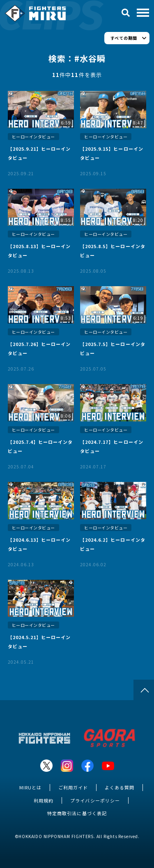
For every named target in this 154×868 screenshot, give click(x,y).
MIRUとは (30, 787)
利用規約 (44, 800)
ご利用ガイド (73, 787)
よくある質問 (120, 787)
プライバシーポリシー (95, 800)
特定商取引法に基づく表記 (77, 813)
